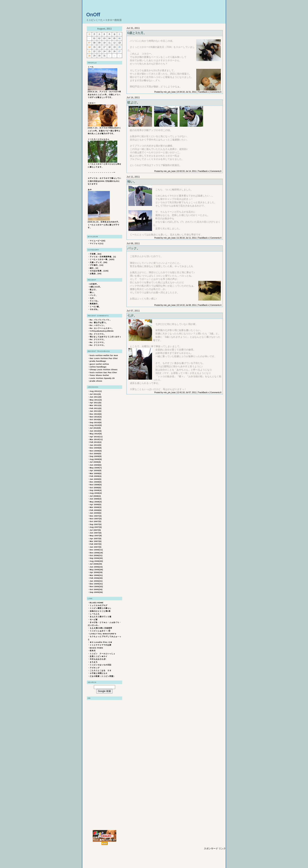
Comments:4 (216, 238)
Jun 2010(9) (96, 431)
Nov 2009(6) (96, 451)
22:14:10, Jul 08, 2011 (187, 305)
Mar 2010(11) (96, 439)
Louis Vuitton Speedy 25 (102, 378)
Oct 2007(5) (96, 521)
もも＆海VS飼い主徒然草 (101, 628)
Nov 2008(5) (96, 485)
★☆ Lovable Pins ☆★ (101, 642)
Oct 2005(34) (96, 589)
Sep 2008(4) (96, 490)
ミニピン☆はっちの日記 (101, 665)
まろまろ (94, 662)
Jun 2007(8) (96, 533)
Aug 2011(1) (96, 391)
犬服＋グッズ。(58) (99, 262)
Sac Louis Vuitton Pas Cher (104, 358)
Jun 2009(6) (96, 465)
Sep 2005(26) (96, 592)
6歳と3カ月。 (96, 287)
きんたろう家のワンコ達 (101, 617)
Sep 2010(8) (96, 422)
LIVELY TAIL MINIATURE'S (103, 634)
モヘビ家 (94, 620)
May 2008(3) (96, 502)
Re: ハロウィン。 (98, 325)
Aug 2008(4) (96, 493)
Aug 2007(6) (96, 527)
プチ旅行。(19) (97, 265)
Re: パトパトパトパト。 (101, 320)
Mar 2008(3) (96, 507)
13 (120, 43)
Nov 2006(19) (96, 553)
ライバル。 (95, 301)
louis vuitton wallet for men (104, 355)
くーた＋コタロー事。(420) (102, 259)
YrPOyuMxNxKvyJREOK (102, 331)
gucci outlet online (99, 364)
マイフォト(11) (97, 244)
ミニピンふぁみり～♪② (100, 631)
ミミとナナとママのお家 (101, 645)
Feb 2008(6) (96, 510)
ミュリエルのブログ (99, 605)
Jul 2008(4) (95, 496)
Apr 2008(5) (96, 505)
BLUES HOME (97, 603)
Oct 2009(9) (96, 454)
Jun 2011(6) (96, 397)
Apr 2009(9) (96, 470)
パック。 (94, 295)
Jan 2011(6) (96, 411)
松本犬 (93, 651)
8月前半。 (94, 284)
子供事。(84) (96, 254)
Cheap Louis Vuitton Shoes (104, 370)
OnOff (93, 15)
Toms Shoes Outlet (99, 375)
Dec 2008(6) (96, 482)
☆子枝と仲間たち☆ (99, 673)
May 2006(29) (96, 570)
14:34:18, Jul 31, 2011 (187, 92)
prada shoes (96, 381)
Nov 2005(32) (96, 587)
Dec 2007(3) (96, 516)
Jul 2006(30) (96, 564)
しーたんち (95, 614)
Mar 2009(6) (96, 473)
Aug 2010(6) (96, 425)
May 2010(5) (96, 434)
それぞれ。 (95, 309)
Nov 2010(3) (96, 417)
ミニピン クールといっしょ (103, 654)
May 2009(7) (96, 468)
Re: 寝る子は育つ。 (99, 323)
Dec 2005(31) (96, 584)
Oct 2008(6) (96, 488)
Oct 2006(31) (96, 555)
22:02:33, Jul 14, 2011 (187, 171)
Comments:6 (216, 92)
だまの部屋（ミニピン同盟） (103, 676)
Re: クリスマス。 (98, 334)
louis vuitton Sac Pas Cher (104, 373)
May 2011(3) (96, 400)
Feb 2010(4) (96, 442)
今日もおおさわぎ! (98, 659)
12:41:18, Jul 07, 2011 (187, 392)
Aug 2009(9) (96, 459)
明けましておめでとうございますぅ (105, 337)
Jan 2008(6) (96, 513)
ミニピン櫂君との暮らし (101, 608)
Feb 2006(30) (96, 578)
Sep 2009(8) (96, 456)
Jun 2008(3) (96, 499)
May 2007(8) (96, 536)
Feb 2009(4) (96, 476)
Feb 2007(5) (96, 544)
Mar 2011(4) (96, 405)
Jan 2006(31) (96, 581)
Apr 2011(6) (96, 403)
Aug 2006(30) (96, 561)
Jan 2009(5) (96, 479)
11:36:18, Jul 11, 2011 (187, 238)
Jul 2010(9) (95, 428)
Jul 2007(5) (95, 530)
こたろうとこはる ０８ (101, 671)
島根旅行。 (95, 304)
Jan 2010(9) (96, 445)
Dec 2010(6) (96, 414)
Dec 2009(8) (96, 448)
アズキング (95, 668)
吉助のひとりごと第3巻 (100, 611)
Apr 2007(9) (96, 539)
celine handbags (98, 367)
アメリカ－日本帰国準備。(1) (103, 257)
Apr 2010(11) (96, 437)
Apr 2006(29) (96, 572)
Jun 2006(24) (96, 567)
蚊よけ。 (94, 290)
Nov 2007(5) (96, 519)
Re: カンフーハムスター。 (102, 328)
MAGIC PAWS (96, 648)
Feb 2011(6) (96, 408)
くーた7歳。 (95, 307)
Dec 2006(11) (96, 550)
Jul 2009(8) (95, 462)
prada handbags (98, 361)
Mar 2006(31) (96, 575)
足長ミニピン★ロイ (99, 656)
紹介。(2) (94, 268)
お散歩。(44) (96, 274)
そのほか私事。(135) (99, 271)
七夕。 (93, 298)
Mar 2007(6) (96, 541)
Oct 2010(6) (96, 420)
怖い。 (93, 292)
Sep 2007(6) (96, 524)
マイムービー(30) (98, 241)
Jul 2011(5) (95, 394)
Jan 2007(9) (96, 547)
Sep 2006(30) (96, 558)
